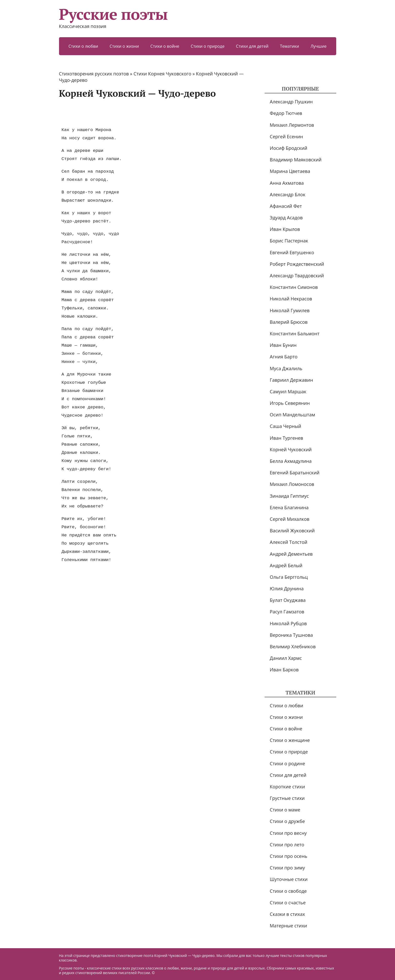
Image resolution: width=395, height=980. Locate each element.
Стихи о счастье (288, 903)
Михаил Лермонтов (292, 125)
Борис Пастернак (289, 241)
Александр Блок (288, 194)
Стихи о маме (285, 810)
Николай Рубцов (288, 623)
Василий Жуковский (292, 531)
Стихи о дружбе (287, 821)
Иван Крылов (285, 229)
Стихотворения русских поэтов (94, 74)
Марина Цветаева (290, 171)
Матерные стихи (288, 926)
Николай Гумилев (290, 310)
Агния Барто (284, 357)
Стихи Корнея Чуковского (162, 74)
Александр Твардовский (297, 276)
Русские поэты (113, 14)
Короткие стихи (287, 787)
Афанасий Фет (286, 206)
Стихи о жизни (124, 46)
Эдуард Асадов (286, 218)
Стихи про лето (287, 845)
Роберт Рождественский (297, 264)
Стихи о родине (287, 763)
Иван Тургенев (286, 438)
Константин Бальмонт (295, 334)
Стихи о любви (83, 46)
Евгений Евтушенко (292, 252)
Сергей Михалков (290, 519)
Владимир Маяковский (296, 160)
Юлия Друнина (287, 589)
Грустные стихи (287, 798)
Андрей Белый (286, 565)
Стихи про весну (288, 833)
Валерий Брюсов (289, 322)
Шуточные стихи (289, 879)
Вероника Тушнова (291, 635)
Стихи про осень (288, 856)
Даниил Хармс (286, 658)
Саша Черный (285, 426)
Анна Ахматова (287, 183)
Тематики (290, 46)
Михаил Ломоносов (292, 484)
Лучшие (319, 46)
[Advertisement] (152, 112)
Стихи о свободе (288, 891)
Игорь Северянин (290, 403)
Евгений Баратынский (295, 473)
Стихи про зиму (287, 868)
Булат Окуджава (288, 600)
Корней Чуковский (291, 449)
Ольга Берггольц (289, 577)
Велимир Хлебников (293, 646)
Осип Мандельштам (292, 415)
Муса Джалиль (286, 368)
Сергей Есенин (286, 136)
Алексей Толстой (288, 542)
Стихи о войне (165, 46)
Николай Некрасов (291, 299)
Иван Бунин (283, 345)
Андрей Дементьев (291, 554)
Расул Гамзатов (287, 612)
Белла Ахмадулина (291, 461)
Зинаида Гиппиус (289, 496)
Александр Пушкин (291, 102)
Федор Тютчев (286, 113)
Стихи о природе (208, 46)
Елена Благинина (289, 507)
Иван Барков (284, 670)
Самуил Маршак (288, 391)
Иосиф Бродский (288, 148)
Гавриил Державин (291, 380)
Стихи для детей (252, 46)
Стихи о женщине (290, 740)
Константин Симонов (294, 287)
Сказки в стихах (287, 914)
